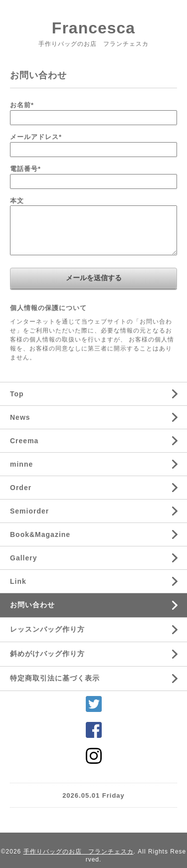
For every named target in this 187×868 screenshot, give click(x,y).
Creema (24, 441)
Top (17, 394)
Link (18, 581)
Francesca (93, 28)
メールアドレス (36, 137)
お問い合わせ (32, 605)
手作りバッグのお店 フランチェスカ (79, 852)
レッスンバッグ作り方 (47, 629)
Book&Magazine (40, 534)
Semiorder (29, 511)
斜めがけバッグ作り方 (47, 654)
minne (21, 464)
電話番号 (25, 169)
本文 (17, 201)
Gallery (23, 558)
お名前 (22, 105)
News (20, 417)
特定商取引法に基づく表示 (55, 678)
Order (21, 488)
